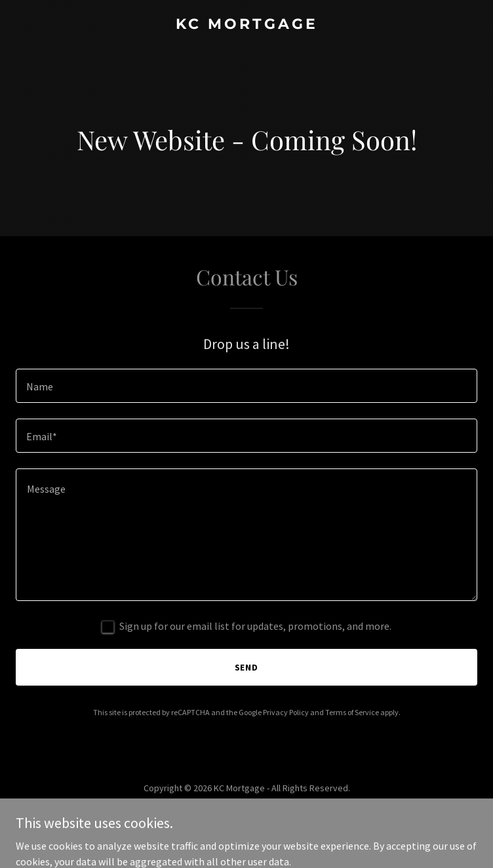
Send (247, 667)
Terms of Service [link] (352, 712)
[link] (246, 25)
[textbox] (246, 386)
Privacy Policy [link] (286, 712)
